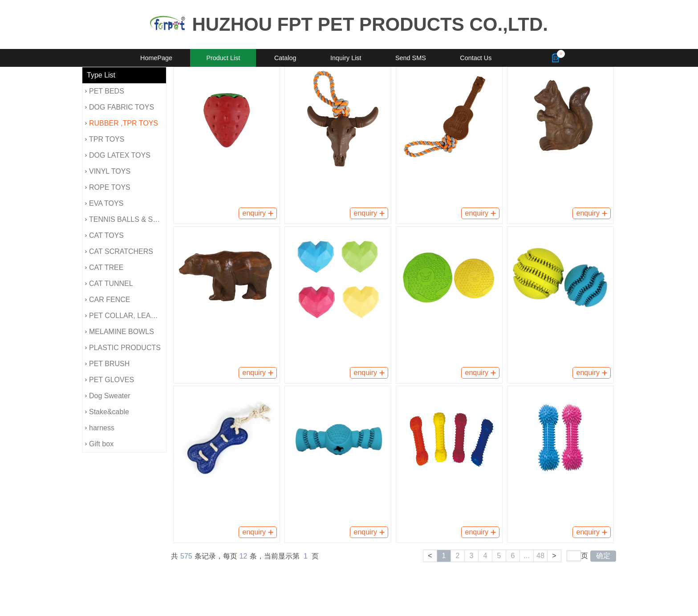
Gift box (99, 444)
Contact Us (476, 58)
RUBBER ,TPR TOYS (122, 123)
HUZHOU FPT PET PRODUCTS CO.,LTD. (370, 24)
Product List (223, 58)
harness (100, 428)
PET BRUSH (107, 364)
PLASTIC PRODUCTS (123, 348)
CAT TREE (104, 267)
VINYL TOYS (108, 171)
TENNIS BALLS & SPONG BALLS (126, 219)
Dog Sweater (108, 396)
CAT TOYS (104, 235)
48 (540, 556)
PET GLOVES (110, 380)
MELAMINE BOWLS (120, 332)
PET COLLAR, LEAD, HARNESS (126, 316)
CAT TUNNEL (109, 284)
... (526, 556)
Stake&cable (107, 412)
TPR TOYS (105, 139)
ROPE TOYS (108, 187)
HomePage (156, 58)
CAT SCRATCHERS (119, 251)
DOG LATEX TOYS (118, 155)
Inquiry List (346, 58)
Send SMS (411, 58)
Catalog (285, 58)
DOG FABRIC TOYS (120, 107)
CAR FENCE (108, 300)
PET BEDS (105, 91)
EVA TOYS (104, 203)
